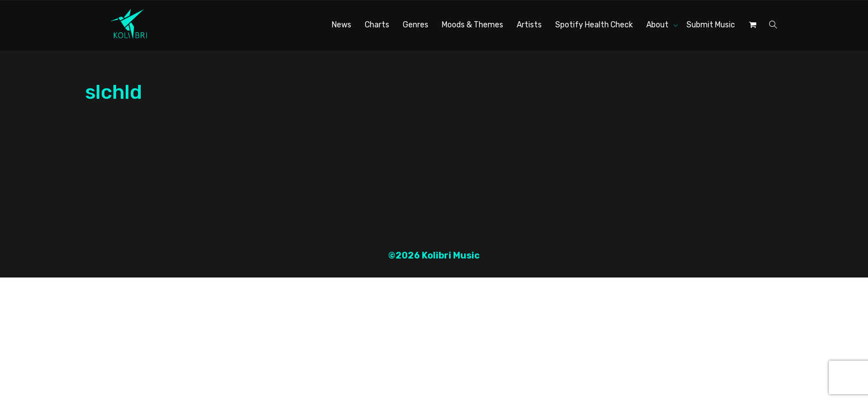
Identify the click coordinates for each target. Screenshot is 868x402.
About (658, 25)
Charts (377, 25)
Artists (529, 25)
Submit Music (711, 25)
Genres (416, 25)
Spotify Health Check (594, 25)
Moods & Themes (473, 25)
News (342, 25)
